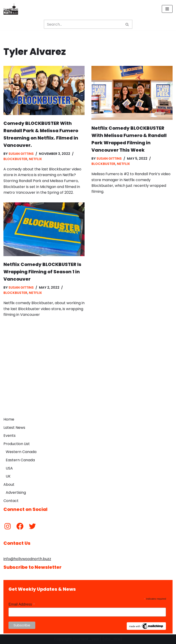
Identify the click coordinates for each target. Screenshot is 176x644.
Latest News (14, 428)
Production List (17, 444)
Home (9, 419)
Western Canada (21, 452)
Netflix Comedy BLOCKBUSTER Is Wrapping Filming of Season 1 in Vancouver (42, 272)
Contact (11, 501)
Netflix (35, 159)
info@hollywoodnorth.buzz (27, 559)
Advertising (16, 492)
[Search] (83, 24)
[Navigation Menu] (167, 9)
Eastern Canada (20, 460)
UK (8, 476)
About (9, 484)
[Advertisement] (88, 380)
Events (10, 436)
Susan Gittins (21, 154)
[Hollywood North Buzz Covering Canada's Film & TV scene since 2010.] (11, 9)
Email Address (22, 604)
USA (9, 468)
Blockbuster (15, 159)
